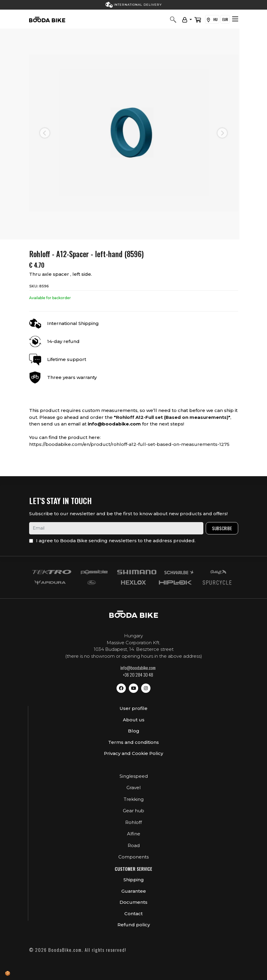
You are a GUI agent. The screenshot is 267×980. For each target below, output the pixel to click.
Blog (134, 731)
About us (134, 720)
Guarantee (134, 891)
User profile (133, 708)
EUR (225, 19)
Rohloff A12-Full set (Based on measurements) (172, 417)
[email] (116, 528)
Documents (133, 902)
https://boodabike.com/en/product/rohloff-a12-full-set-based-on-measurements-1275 (129, 444)
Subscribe (222, 528)
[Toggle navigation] (235, 19)
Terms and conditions (133, 742)
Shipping (134, 880)
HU (212, 20)
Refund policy (134, 925)
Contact (133, 914)
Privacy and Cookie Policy (133, 753)
